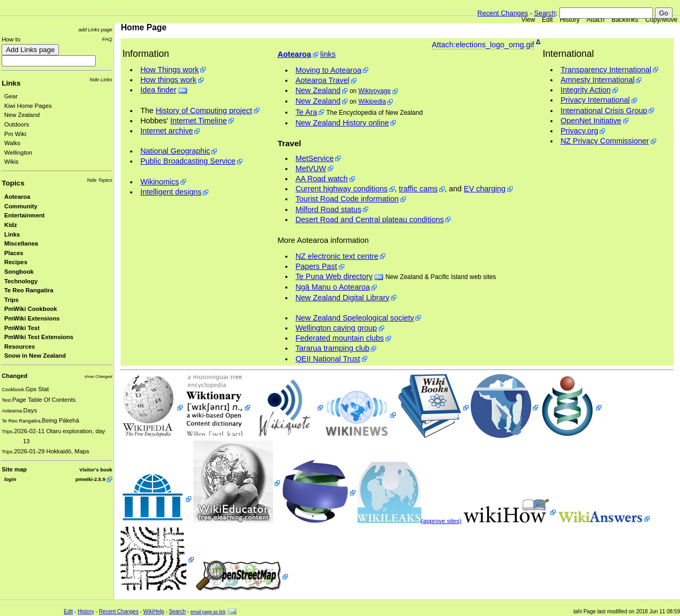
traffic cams (418, 189)
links (328, 54)
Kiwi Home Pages (28, 106)
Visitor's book (96, 470)
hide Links (101, 79)
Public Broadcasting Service (188, 161)
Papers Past (316, 266)
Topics (13, 183)
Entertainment (24, 215)
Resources (20, 347)
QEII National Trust (328, 359)
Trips (11, 300)
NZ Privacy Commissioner (605, 141)
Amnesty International (597, 80)
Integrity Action (585, 90)
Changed (14, 376)
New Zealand (22, 115)
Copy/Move (662, 20)
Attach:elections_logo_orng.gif (483, 45)
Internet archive (167, 131)
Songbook (19, 272)
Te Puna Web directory (334, 276)
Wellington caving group (336, 328)
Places (14, 253)
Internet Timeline (199, 121)
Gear (11, 96)
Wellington (18, 153)
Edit (547, 20)
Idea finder (158, 90)
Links (11, 83)
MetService (314, 158)
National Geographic (175, 151)
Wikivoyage (375, 91)
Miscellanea (21, 243)
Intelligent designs (171, 192)
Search (545, 13)
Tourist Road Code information (347, 199)
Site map (14, 469)
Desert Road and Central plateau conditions (369, 220)
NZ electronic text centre (337, 256)
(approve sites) (441, 521)
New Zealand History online (342, 123)
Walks (12, 143)
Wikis (11, 162)
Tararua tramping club (332, 348)
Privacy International (595, 100)
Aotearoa (17, 197)
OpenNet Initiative (591, 121)
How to (11, 39)
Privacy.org (579, 131)
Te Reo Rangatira (29, 290)
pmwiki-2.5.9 (90, 479)
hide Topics (100, 180)
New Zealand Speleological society (355, 318)
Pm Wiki (15, 134)
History (570, 20)
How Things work (169, 70)
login (10, 479)
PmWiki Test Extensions (39, 337)
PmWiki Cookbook (31, 309)
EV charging (484, 189)
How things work (168, 80)
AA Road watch (321, 179)
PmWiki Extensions (32, 318)
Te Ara (306, 112)
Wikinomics (160, 182)
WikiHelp (154, 611)
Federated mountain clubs (339, 338)
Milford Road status (328, 209)
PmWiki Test (22, 328)
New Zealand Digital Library (342, 298)
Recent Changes (503, 13)
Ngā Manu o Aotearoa (333, 287)
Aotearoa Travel (322, 80)
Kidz (11, 225)
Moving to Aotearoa (328, 70)
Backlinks (625, 20)
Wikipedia (372, 102)
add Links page (95, 29)
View (528, 20)
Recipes (16, 262)
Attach (596, 20)
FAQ (107, 39)
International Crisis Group (604, 111)
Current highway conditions (342, 189)
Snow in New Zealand (35, 356)
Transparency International (606, 70)
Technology (21, 281)
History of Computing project (204, 111)
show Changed (98, 377)
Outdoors (17, 124)
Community (21, 206)
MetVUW (311, 168)
